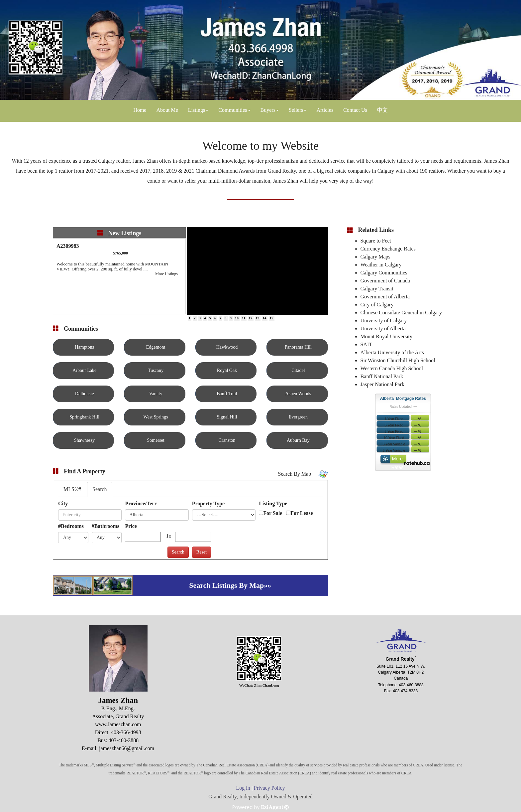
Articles (325, 110)
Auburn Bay (298, 440)
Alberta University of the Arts (392, 352)
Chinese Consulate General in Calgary (401, 313)
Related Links (376, 230)
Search (100, 489)
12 (251, 318)
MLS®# (72, 489)
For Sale (273, 513)
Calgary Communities (384, 273)
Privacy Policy (269, 788)
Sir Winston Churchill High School (398, 360)
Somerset (156, 440)
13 (258, 318)
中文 (382, 110)
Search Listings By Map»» (230, 585)
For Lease (302, 513)
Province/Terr (141, 503)
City (63, 503)
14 (265, 318)
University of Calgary (384, 321)
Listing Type (273, 503)
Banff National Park (382, 376)
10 (237, 318)
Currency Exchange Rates (388, 249)
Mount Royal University (386, 336)
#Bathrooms (105, 526)
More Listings (166, 274)
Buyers (268, 110)
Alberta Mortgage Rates (403, 399)
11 (244, 318)
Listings (197, 110)
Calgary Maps (375, 257)
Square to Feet (376, 241)
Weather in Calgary (381, 265)
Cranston (227, 440)
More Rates (398, 460)
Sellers (296, 110)
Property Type (208, 503)
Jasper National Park (382, 384)
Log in (243, 788)
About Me (167, 110)
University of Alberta (383, 328)
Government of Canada (385, 281)
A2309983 (68, 246)
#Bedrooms (71, 526)
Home (140, 110)
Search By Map (295, 474)
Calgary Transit (377, 289)
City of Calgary (377, 305)
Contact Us (355, 110)
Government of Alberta (385, 297)
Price (131, 526)
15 (272, 318)
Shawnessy (84, 440)
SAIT (366, 344)
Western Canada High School (392, 368)
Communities (233, 110)
